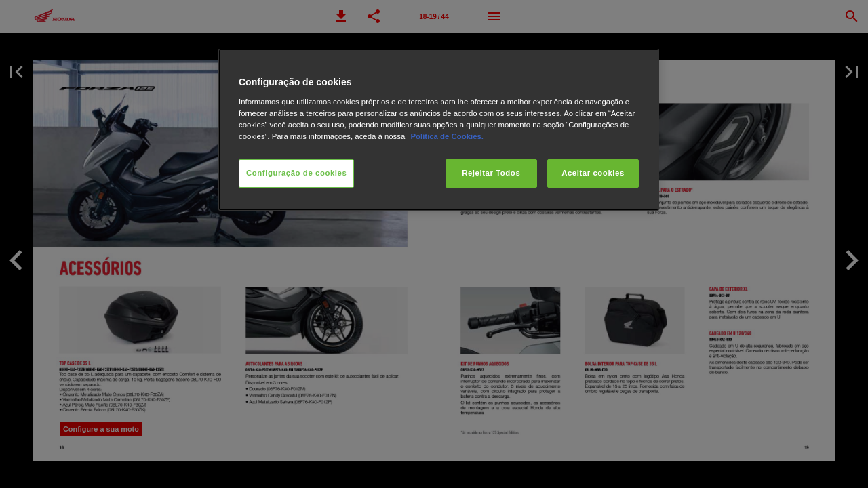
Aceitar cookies (593, 173)
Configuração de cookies (296, 173)
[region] (439, 130)
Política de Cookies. (447, 136)
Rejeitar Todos (491, 173)
